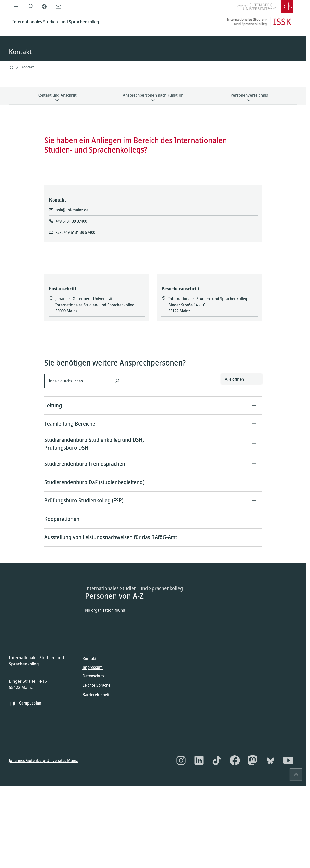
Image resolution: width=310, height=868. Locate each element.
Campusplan (30, 703)
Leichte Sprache (96, 685)
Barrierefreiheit (96, 695)
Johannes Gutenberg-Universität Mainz (43, 760)
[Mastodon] (253, 760)
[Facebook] (235, 760)
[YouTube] (288, 760)
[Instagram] (181, 760)
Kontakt (28, 67)
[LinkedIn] (199, 760)
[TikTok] (217, 760)
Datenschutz (94, 676)
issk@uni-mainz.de (72, 210)
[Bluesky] (270, 760)
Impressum (93, 667)
